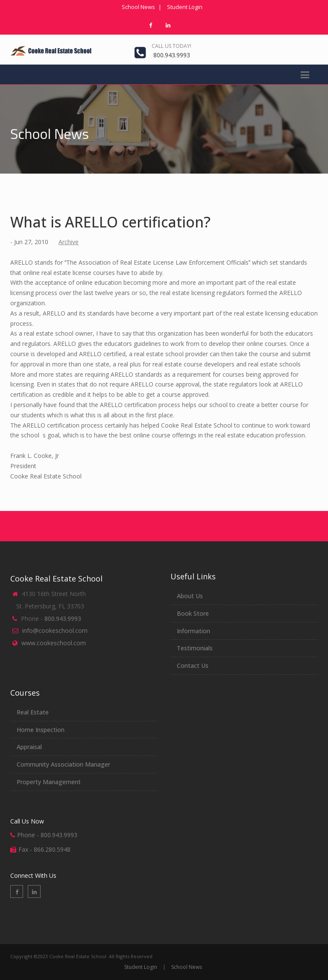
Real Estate (33, 712)
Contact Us (193, 666)
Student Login (185, 7)
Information (193, 631)
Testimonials (195, 648)
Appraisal (29, 747)
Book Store (193, 613)
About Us (190, 596)
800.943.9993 (172, 55)
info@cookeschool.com (55, 630)
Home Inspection (41, 730)
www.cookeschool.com (54, 643)
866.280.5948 (52, 849)
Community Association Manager (63, 764)
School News (138, 7)
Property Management (49, 782)
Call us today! (171, 46)
